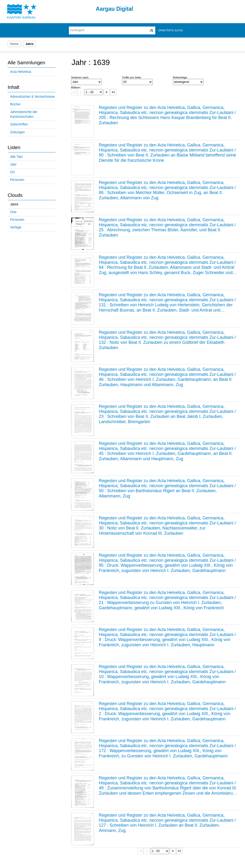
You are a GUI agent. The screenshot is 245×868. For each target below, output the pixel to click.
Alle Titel (16, 157)
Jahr (13, 164)
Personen (17, 180)
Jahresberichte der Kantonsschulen (24, 114)
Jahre (14, 204)
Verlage (16, 227)
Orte (13, 212)
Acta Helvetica (21, 72)
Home (14, 44)
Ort (12, 172)
